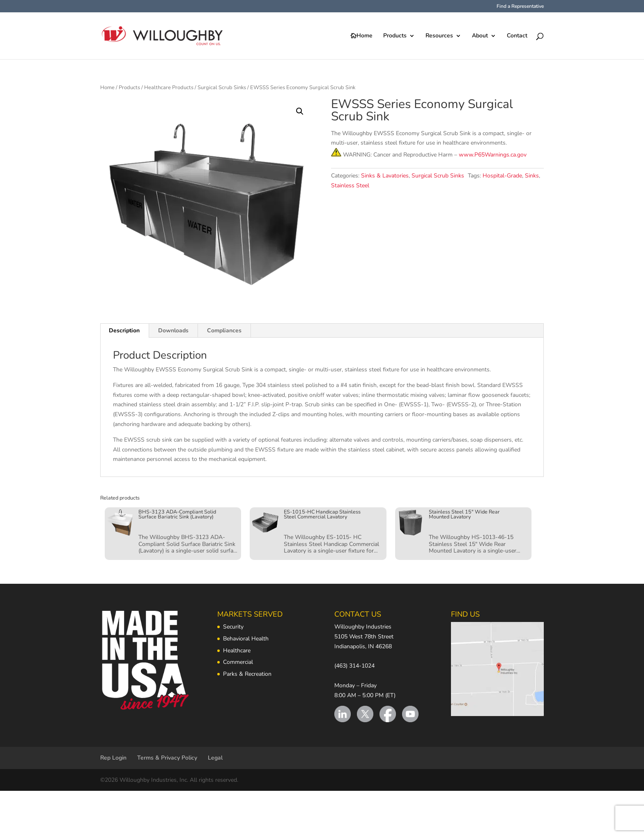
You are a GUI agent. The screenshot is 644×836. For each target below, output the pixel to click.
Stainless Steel (350, 185)
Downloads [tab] (173, 330)
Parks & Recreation (247, 674)
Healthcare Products (169, 88)
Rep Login (113, 758)
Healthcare (237, 651)
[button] (300, 111)
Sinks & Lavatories (385, 176)
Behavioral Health (246, 639)
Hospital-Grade (502, 176)
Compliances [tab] (224, 330)
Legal (215, 758)
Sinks (532, 176)
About (480, 36)
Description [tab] (124, 330)
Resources (439, 36)
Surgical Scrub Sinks (222, 88)
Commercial (238, 662)
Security (233, 627)
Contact (517, 36)
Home (365, 36)
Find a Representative (520, 7)
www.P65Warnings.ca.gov (493, 155)
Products (395, 36)
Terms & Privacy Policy (167, 758)
